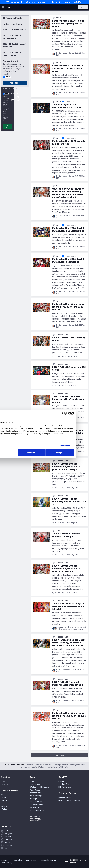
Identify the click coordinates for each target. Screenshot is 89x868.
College (59, 531)
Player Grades (35, 790)
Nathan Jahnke (65, 53)
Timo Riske (63, 629)
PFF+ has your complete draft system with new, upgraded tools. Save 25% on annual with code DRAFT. (45, 2)
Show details (77, 445)
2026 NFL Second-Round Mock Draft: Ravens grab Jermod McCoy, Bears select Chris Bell (68, 643)
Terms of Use (31, 860)
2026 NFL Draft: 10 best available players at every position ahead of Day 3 (66, 467)
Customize (44, 453)
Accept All (72, 453)
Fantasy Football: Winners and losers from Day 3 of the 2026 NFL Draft (68, 307)
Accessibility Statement (49, 860)
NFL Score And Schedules (39, 787)
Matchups (33, 799)
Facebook (8, 840)
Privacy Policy (17, 860)
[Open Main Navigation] (3, 7)
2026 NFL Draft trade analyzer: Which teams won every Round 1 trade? (68, 606)
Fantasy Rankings (36, 805)
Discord (7, 842)
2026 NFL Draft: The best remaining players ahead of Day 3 (69, 502)
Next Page (60, 755)
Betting (4, 797)
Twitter (7, 831)
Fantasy (58, 18)
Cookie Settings (7, 863)
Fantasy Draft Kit (36, 802)
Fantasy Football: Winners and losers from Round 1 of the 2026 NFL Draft (69, 716)
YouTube (8, 837)
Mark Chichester (67, 627)
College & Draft (62, 335)
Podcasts (8, 845)
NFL (57, 186)
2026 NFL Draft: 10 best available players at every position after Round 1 (66, 569)
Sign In (83, 7)
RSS (6, 848)
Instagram (8, 834)
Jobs (3, 781)
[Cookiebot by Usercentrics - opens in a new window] (76, 414)
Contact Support (65, 797)
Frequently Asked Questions (69, 800)
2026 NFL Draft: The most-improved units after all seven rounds (68, 399)
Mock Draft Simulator (38, 810)
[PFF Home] (9, 7)
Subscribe (62, 781)
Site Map (4, 860)
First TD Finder (35, 784)
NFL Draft (5, 809)
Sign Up (8, 126)
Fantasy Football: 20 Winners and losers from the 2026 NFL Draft (68, 69)
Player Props (34, 781)
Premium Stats (35, 793)
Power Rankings (36, 796)
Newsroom (5, 784)
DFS (3, 803)
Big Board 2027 (35, 807)
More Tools (15, 83)
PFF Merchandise (65, 787)
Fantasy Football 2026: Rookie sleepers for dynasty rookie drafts (68, 24)
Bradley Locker (65, 669)
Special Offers (64, 784)
